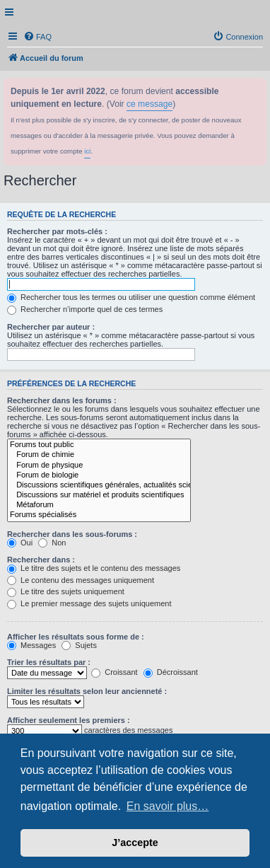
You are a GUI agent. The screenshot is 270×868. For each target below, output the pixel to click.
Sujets (79, 645)
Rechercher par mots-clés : (57, 231)
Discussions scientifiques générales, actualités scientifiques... (99, 485)
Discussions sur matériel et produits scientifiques (99, 495)
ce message (149, 104)
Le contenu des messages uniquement (81, 580)
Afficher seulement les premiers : (69, 720)
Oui (20, 543)
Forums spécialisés (99, 515)
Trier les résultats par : (49, 662)
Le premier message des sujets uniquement (89, 603)
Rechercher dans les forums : (62, 400)
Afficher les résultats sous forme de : (76, 637)
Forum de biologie (99, 475)
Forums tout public (99, 445)
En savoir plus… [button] (168, 806)
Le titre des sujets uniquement (66, 591)
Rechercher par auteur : (51, 327)
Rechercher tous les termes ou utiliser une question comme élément (131, 297)
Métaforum (99, 505)
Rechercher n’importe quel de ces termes (85, 309)
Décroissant (171, 672)
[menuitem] (37, 37)
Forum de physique (99, 465)
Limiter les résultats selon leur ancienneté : (87, 691)
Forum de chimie (99, 455)
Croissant (115, 672)
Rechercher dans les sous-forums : (72, 534)
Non (52, 543)
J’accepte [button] (135, 843)
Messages (31, 645)
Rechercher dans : (41, 560)
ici (87, 151)
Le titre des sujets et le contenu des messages (94, 568)
